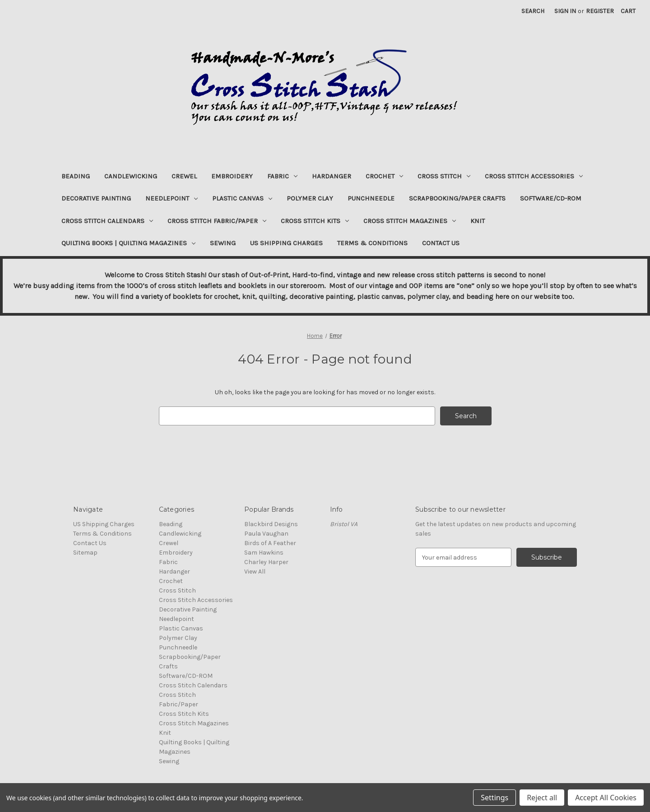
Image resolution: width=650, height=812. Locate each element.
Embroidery (232, 176)
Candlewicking (131, 176)
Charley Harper (266, 562)
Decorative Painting (96, 198)
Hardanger (332, 176)
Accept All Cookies (606, 798)
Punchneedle (371, 198)
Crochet (384, 176)
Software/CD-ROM (551, 198)
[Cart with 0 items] (628, 11)
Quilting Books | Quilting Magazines (128, 243)
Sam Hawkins (264, 553)
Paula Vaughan (266, 534)
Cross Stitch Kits (315, 221)
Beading (76, 176)
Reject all (542, 798)
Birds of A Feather (270, 543)
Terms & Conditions (372, 243)
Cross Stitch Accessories (534, 176)
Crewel (184, 176)
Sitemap (85, 553)
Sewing (223, 243)
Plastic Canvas (242, 198)
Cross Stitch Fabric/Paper (217, 221)
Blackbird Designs (271, 524)
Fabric (282, 176)
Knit (478, 221)
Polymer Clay (310, 198)
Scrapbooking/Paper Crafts (457, 198)
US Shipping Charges (286, 243)
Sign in (565, 11)
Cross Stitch (444, 176)
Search (533, 11)
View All (255, 572)
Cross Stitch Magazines (410, 221)
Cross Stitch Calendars (107, 221)
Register (600, 11)
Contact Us (441, 243)
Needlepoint (172, 198)
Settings (494, 798)
